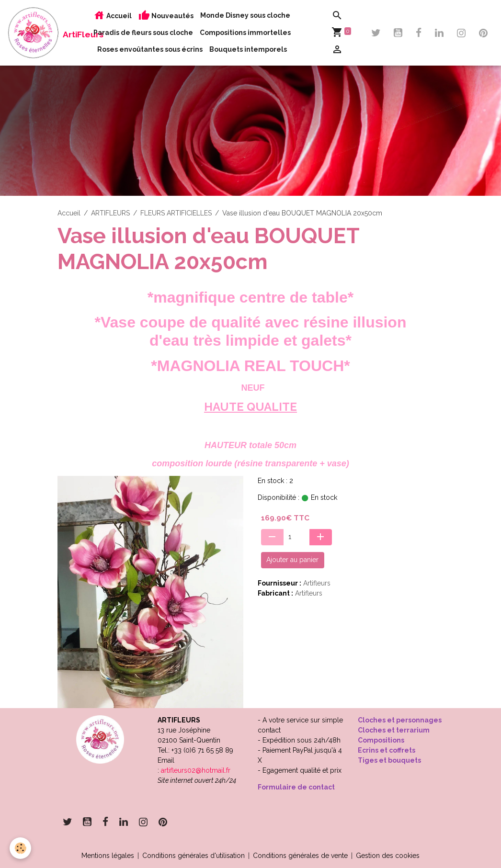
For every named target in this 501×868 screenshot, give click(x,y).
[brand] (33, 33)
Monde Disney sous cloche (245, 15)
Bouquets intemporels (248, 49)
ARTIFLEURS (110, 213)
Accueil (113, 16)
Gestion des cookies (388, 856)
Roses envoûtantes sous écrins (150, 49)
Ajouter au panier (292, 560)
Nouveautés (166, 16)
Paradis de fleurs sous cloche (143, 33)
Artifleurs (317, 583)
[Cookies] (20, 848)
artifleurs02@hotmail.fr (196, 770)
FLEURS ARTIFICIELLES (176, 213)
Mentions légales (108, 856)
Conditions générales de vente (300, 856)
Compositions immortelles (245, 33)
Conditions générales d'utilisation (194, 856)
